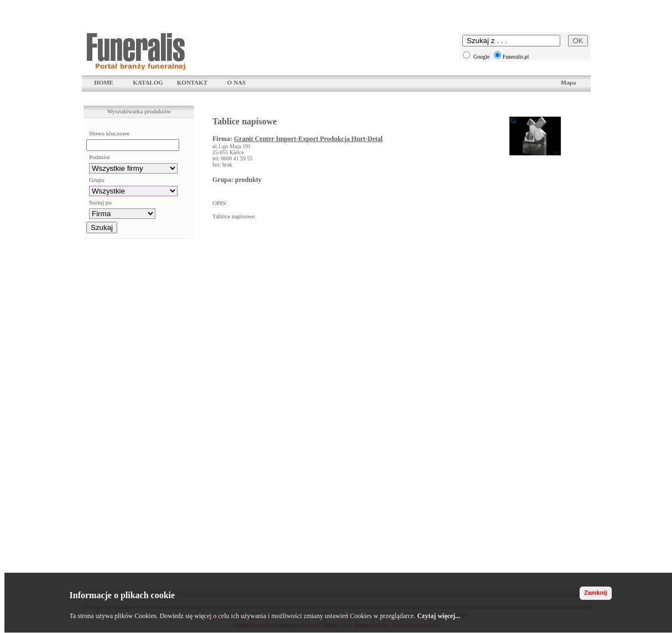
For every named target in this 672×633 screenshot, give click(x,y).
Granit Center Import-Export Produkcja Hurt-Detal (308, 139)
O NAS (236, 82)
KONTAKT (192, 82)
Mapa (569, 82)
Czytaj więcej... (439, 616)
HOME (104, 82)
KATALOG (148, 82)
